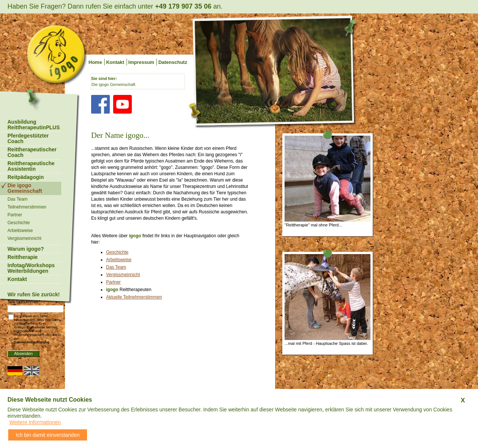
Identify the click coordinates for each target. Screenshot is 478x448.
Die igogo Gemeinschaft (113, 84)
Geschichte (117, 252)
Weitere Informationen (35, 422)
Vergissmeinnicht (123, 275)
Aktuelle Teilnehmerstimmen (134, 297)
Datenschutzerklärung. (32, 342)
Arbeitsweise (119, 260)
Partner (113, 282)
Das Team (116, 267)
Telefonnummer (24, 302)
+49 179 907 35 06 (183, 6)
